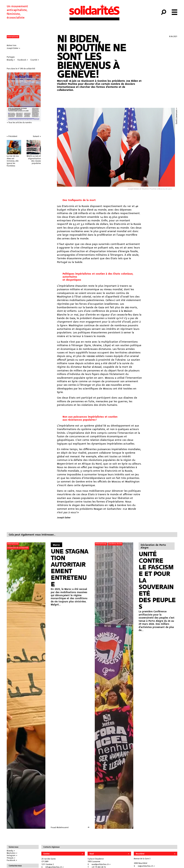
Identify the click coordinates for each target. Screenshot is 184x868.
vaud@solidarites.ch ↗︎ (101, 864)
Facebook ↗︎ (12, 860)
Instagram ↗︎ (12, 856)
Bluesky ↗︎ (11, 851)
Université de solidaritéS (18, 548)
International (13, 37)
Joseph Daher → (13, 48)
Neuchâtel (140, 854)
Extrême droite (115, 544)
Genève (46, 854)
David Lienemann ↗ (177, 116)
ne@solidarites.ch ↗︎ (146, 866)
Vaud (92, 854)
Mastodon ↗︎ (12, 853)
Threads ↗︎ (11, 858)
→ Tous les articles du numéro (19, 123)
